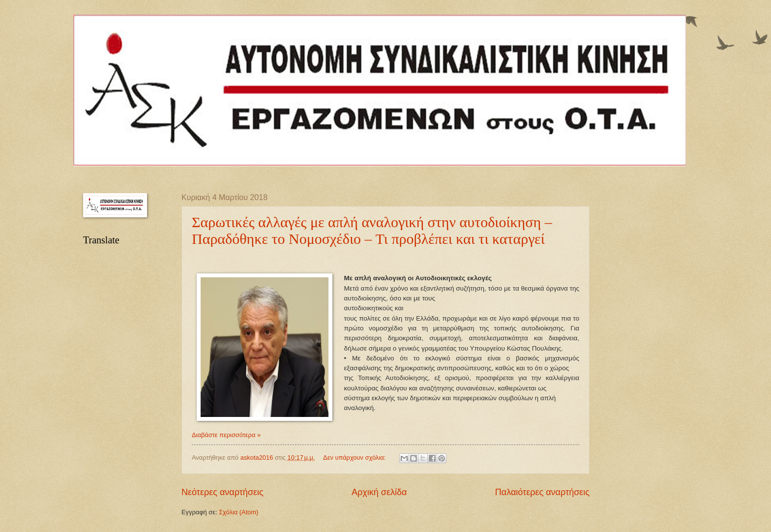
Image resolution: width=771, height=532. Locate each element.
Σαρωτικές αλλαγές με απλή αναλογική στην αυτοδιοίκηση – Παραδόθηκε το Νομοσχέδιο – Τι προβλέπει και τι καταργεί (372, 230)
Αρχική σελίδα (379, 492)
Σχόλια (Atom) (238, 512)
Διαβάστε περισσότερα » (226, 435)
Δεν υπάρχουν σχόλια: (355, 458)
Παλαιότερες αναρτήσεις (542, 492)
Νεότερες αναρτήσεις (222, 492)
